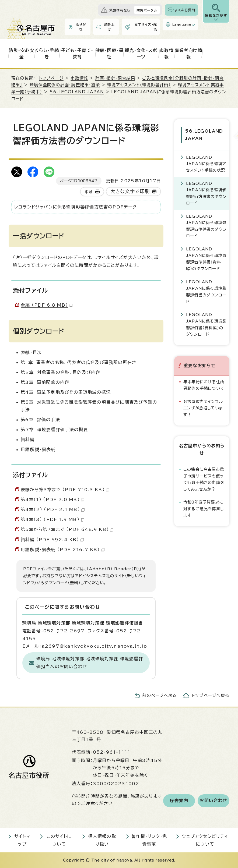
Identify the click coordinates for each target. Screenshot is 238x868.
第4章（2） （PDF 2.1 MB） (53, 509)
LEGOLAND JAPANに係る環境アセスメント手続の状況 (206, 163)
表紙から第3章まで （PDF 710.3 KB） (65, 490)
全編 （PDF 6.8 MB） (47, 305)
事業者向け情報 (189, 54)
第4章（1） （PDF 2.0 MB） (52, 499)
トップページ (51, 78)
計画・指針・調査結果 (115, 78)
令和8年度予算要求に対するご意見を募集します (204, 508)
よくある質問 (185, 10)
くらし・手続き (47, 54)
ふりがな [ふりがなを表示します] (81, 27)
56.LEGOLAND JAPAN (77, 92)
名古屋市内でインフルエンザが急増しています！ (203, 407)
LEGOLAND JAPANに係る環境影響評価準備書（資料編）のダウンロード (206, 258)
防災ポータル (147, 10)
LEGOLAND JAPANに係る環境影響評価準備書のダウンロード (206, 225)
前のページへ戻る (160, 695)
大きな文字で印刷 (130, 191)
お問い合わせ (213, 801)
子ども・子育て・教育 (77, 54)
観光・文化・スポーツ (141, 54)
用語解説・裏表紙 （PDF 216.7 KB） (63, 550)
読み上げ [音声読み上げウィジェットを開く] (109, 27)
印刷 (89, 192)
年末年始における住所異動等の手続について (204, 384)
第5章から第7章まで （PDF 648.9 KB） (67, 529)
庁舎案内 (179, 801)
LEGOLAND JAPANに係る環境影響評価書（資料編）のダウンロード (206, 324)
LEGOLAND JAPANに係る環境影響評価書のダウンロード (206, 291)
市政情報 (167, 54)
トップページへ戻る (211, 695)
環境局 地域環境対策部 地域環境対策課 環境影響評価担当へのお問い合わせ (90, 663)
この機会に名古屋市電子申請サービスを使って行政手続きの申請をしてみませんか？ (204, 478)
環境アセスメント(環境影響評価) (139, 85)
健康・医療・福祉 (109, 54)
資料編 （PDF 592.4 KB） (52, 540)
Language (182, 24)
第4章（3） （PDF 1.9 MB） (52, 519)
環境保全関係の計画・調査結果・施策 (65, 85)
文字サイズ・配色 (146, 27)
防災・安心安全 (22, 54)
